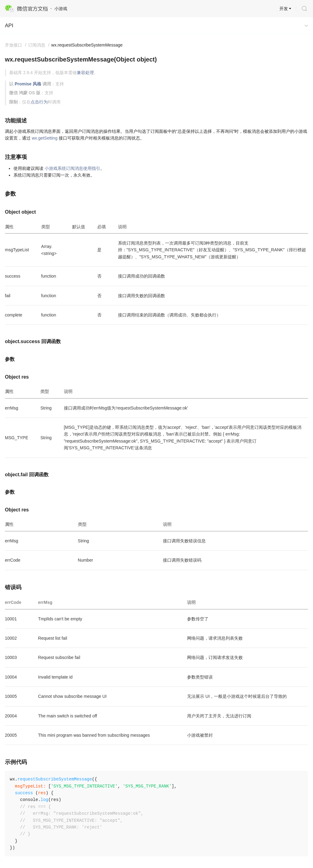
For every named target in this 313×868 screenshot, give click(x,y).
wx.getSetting (45, 138)
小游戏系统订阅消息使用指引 (72, 168)
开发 (284, 9)
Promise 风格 (28, 84)
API (9, 26)
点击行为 (39, 102)
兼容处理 (85, 73)
